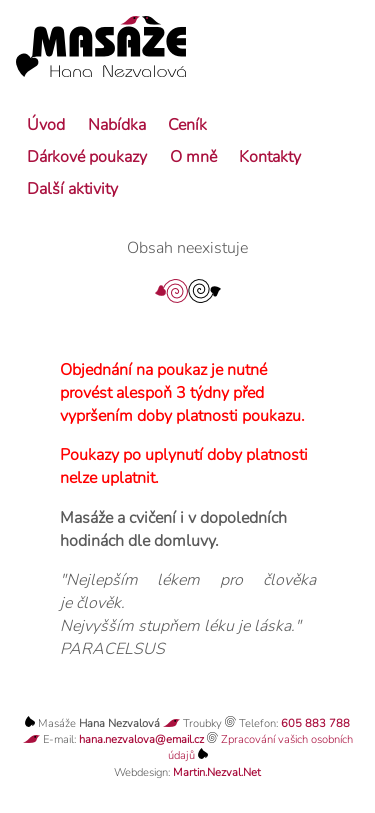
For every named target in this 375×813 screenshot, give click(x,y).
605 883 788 (315, 723)
